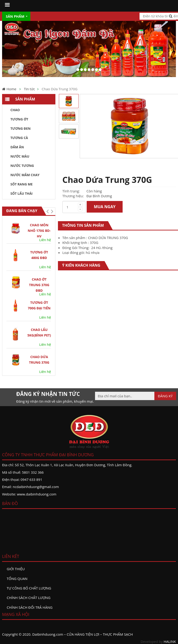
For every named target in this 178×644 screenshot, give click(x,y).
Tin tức (29, 89)
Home (11, 89)
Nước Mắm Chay (25, 175)
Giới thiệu (16, 569)
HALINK (170, 641)
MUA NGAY (105, 207)
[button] (47, 211)
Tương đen (21, 128)
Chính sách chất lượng (29, 598)
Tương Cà (19, 138)
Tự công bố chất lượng (29, 588)
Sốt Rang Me (22, 184)
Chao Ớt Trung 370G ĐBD (39, 285)
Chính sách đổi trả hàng (30, 607)
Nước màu (20, 156)
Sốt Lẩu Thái (22, 193)
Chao (15, 110)
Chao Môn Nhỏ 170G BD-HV (39, 231)
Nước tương (22, 166)
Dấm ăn (17, 147)
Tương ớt (19, 119)
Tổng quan (17, 579)
